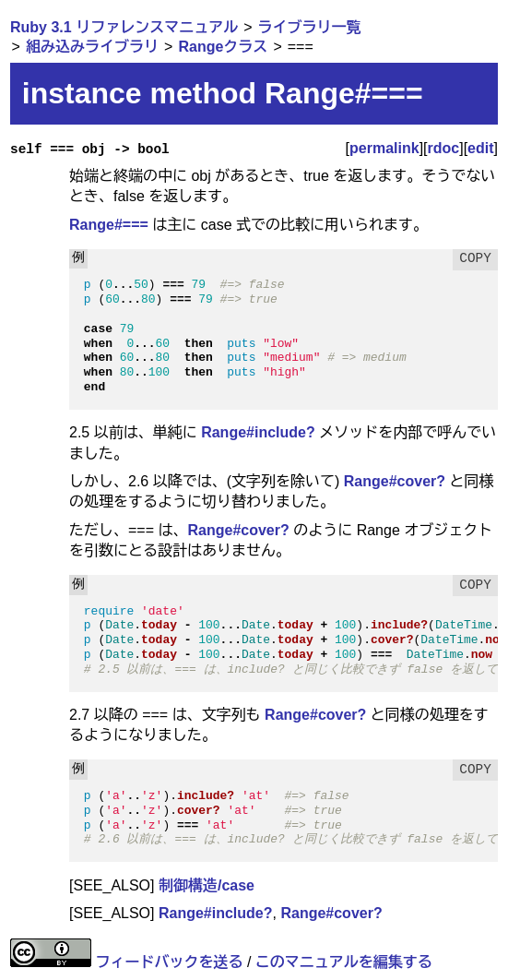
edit (480, 148)
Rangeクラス (223, 47)
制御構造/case (207, 885)
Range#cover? (395, 481)
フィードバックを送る (169, 962)
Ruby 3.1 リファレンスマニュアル (124, 27)
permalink (384, 148)
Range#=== (109, 225)
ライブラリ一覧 (310, 27)
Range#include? (258, 432)
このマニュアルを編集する (344, 962)
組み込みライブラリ (92, 47)
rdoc (444, 148)
